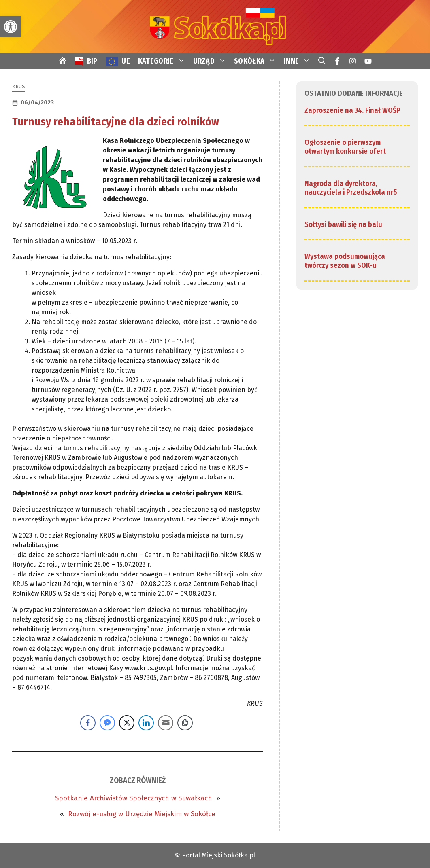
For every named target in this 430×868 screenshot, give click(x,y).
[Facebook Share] (88, 723)
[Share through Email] (166, 723)
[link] (11, 27)
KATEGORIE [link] (164, 61)
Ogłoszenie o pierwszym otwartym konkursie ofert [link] (345, 147)
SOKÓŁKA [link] (257, 61)
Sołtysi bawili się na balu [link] (343, 224)
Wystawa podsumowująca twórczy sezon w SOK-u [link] (345, 261)
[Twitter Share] (127, 723)
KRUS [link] (19, 86)
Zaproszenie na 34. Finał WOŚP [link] (352, 110)
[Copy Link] (185, 723)
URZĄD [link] (212, 61)
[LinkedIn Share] (146, 723)
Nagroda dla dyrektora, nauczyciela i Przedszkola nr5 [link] (351, 188)
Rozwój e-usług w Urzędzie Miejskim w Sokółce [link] (142, 814)
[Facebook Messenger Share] (107, 723)
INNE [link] (299, 61)
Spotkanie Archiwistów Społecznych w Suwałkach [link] (134, 798)
